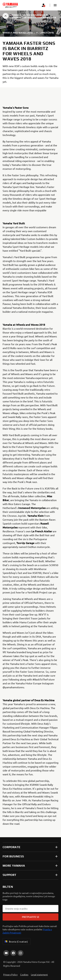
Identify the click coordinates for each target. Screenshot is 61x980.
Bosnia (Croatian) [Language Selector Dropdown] (16, 942)
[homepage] (10, 5)
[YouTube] (6, 953)
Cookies (24, 974)
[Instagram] (20, 953)
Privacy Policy (10, 974)
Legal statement (39, 974)
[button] (55, 5)
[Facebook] (13, 953)
